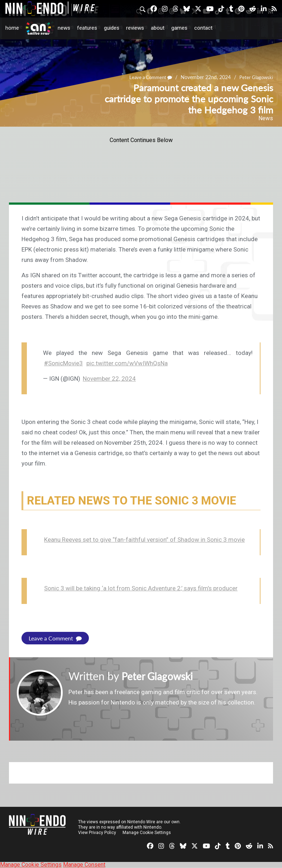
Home (12, 28)
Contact (203, 28)
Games (179, 28)
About (158, 28)
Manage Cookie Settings (147, 833)
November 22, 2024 (109, 379)
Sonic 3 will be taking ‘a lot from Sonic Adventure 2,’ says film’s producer (141, 588)
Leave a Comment (55, 638)
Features (87, 28)
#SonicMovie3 (63, 363)
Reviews (135, 28)
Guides (112, 28)
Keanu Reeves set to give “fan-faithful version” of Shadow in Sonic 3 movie (144, 540)
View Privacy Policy (97, 833)
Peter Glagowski (160, 676)
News (64, 28)
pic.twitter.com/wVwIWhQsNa (127, 363)
